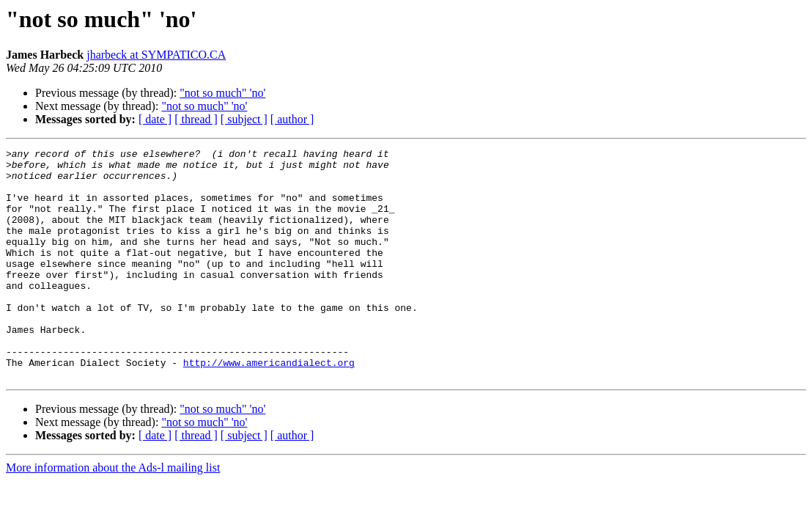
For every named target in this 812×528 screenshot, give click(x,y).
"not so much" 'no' (222, 93)
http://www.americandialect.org (269, 406)
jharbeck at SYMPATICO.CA (156, 55)
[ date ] (155, 119)
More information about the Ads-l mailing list (113, 514)
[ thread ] (196, 119)
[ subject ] (244, 119)
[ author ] (292, 119)
